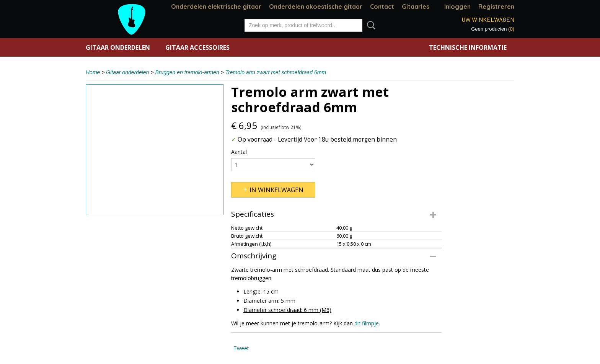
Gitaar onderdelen (118, 47)
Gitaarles (416, 7)
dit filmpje (367, 323)
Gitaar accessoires (197, 47)
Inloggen (457, 7)
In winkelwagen (276, 190)
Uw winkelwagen (488, 19)
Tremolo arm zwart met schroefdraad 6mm (276, 72)
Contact (382, 7)
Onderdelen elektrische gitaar (216, 7)
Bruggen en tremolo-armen (187, 72)
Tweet (241, 348)
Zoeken (370, 25)
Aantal (239, 152)
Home (93, 72)
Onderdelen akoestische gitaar (316, 7)
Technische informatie (468, 47)
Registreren (496, 7)
